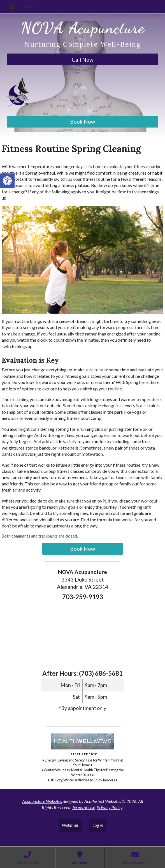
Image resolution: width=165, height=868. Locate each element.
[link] (7, 181)
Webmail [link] (70, 825)
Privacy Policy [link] (110, 807)
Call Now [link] (83, 60)
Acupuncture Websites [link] (42, 801)
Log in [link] (98, 825)
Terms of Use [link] (83, 807)
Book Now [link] (83, 121)
